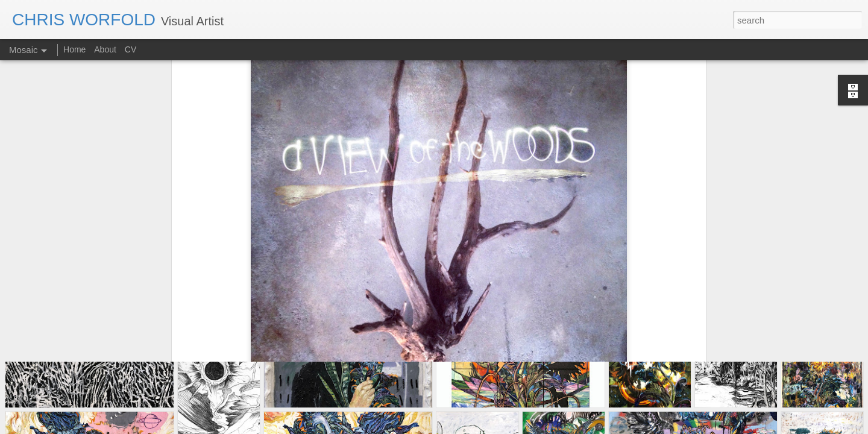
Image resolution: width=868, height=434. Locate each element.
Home (76, 49)
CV (131, 49)
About (105, 49)
